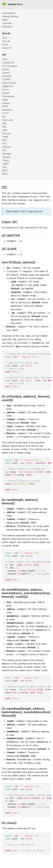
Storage (7, 154)
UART (6, 164)
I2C (4, 117)
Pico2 (5, 45)
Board (6, 69)
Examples (7, 27)
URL (5, 167)
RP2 (4, 140)
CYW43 (6, 79)
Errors (6, 90)
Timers (6, 160)
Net (4, 127)
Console (7, 76)
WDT (5, 171)
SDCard (6, 147)
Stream (6, 157)
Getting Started (10, 16)
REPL (5, 20)
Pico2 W (7, 48)
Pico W (6, 41)
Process (7, 133)
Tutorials (7, 23)
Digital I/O (7, 86)
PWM (5, 137)
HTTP (6, 113)
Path (5, 130)
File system (8, 96)
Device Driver (10, 83)
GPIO (5, 106)
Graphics (7, 110)
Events (6, 93)
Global (6, 103)
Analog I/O (8, 63)
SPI (4, 150)
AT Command (10, 66)
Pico (5, 38)
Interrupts (8, 120)
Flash (5, 100)
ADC (5, 59)
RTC (5, 144)
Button (6, 73)
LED (4, 123)
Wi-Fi (5, 174)
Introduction (9, 13)
